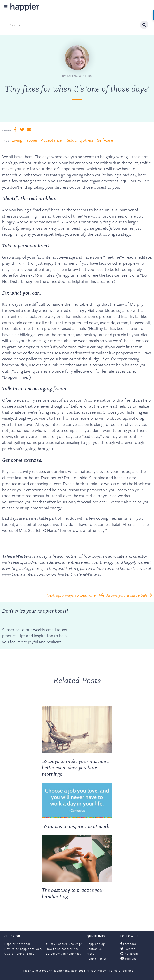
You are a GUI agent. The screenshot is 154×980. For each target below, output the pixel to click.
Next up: (99, 595)
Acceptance (51, 140)
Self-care (105, 140)
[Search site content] (71, 25)
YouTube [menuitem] (129, 959)
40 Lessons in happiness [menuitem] (64, 954)
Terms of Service (121, 970)
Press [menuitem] (91, 954)
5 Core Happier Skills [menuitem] (19, 954)
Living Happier (24, 140)
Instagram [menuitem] (129, 954)
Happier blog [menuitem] (96, 944)
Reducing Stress (80, 140)
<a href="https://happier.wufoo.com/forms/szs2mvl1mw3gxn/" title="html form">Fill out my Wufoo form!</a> (113, 626)
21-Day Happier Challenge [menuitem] (64, 944)
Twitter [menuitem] (128, 949)
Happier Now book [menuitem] (18, 944)
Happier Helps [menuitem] (97, 959)
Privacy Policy (96, 970)
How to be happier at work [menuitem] (24, 949)
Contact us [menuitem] (94, 949)
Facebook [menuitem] (128, 944)
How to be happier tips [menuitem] (62, 949)
